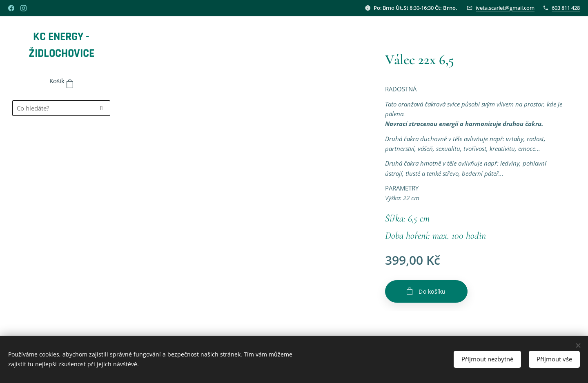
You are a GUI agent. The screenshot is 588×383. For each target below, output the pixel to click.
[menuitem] (61, 146)
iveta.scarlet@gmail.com (505, 8)
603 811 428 (566, 8)
